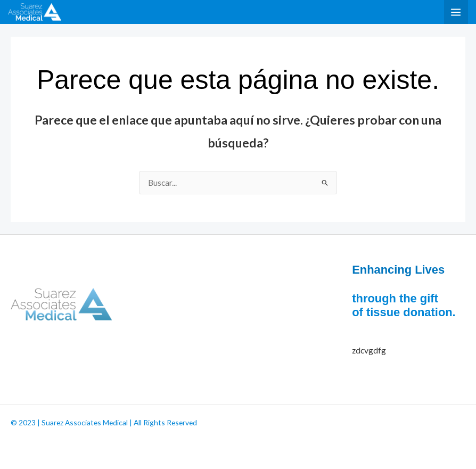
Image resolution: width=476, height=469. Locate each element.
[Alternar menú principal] (456, 12)
